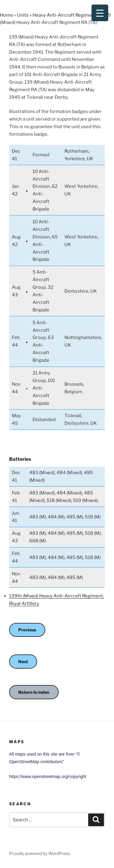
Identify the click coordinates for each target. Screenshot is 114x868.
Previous (27, 630)
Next (23, 662)
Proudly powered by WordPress (40, 853)
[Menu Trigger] (100, 13)
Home (7, 15)
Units (23, 15)
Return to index (34, 692)
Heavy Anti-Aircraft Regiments (66, 15)
